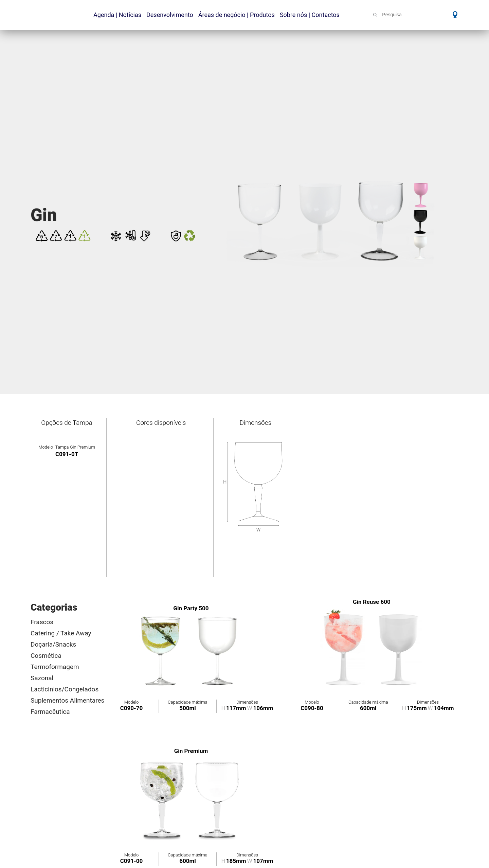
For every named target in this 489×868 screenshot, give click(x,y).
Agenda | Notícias (117, 15)
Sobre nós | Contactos (310, 15)
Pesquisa (392, 15)
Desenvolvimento (170, 15)
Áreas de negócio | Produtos (237, 15)
